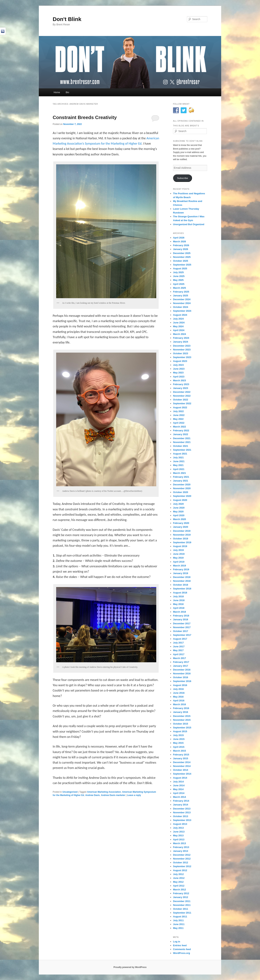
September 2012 (182, 866)
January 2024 (181, 342)
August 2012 (180, 870)
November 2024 (182, 303)
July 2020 (178, 504)
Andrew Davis (93, 795)
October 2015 (181, 724)
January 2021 (181, 481)
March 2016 (180, 704)
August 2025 (180, 269)
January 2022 (181, 434)
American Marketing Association (104, 792)
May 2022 (178, 419)
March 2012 (180, 890)
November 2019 (182, 535)
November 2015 (182, 720)
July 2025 (178, 272)
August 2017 (180, 639)
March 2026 (180, 241)
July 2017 (178, 643)
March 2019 (180, 566)
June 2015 (179, 739)
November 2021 (182, 442)
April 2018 (179, 608)
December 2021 (182, 438)
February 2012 (181, 893)
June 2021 (179, 461)
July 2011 (178, 920)
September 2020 (182, 496)
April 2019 (179, 562)
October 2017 (181, 631)
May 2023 (178, 373)
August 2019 (180, 546)
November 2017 (182, 627)
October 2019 (181, 539)
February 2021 (181, 477)
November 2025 (182, 257)
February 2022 (181, 430)
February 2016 (181, 708)
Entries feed (180, 945)
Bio (67, 92)
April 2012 (179, 886)
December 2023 (182, 346)
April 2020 (179, 515)
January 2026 (181, 249)
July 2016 (178, 689)
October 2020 (181, 492)
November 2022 (182, 396)
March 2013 (180, 843)
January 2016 (181, 712)
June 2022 (179, 415)
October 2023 (181, 353)
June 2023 (179, 369)
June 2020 (179, 508)
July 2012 (178, 874)
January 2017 (181, 666)
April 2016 (179, 701)
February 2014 (181, 801)
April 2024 (179, 330)
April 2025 (179, 284)
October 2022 (181, 400)
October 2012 (181, 862)
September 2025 (182, 265)
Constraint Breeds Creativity (85, 117)
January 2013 (181, 851)
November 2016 (182, 674)
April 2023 (179, 377)
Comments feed (182, 949)
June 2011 (179, 924)
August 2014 (180, 778)
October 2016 (181, 677)
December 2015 (182, 716)
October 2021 (181, 446)
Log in (177, 942)
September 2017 (182, 635)
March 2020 (180, 519)
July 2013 (178, 828)
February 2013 (181, 847)
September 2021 (182, 450)
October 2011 (181, 909)
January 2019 (181, 573)
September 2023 (182, 357)
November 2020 (182, 488)
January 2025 (181, 296)
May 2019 (178, 558)
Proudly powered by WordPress (130, 967)
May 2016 (178, 697)
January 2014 (181, 805)
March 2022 (180, 427)
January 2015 (181, 758)
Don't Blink (67, 19)
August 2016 (180, 685)
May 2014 (178, 789)
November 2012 (182, 859)
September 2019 (182, 542)
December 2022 (182, 392)
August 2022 (180, 407)
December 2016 (182, 670)
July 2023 (178, 365)
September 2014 (182, 774)
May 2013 (178, 835)
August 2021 (180, 454)
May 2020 (178, 512)
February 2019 (181, 569)
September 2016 (182, 681)
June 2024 (179, 323)
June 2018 (179, 600)
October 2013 (181, 816)
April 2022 (179, 423)
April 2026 (179, 238)
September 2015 (182, 728)
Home (57, 92)
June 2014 (179, 785)
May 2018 (178, 604)
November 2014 (182, 766)
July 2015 (178, 735)
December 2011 (182, 901)
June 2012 (179, 878)
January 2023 (181, 388)
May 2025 (178, 280)
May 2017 (178, 650)
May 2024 (178, 326)
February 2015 (181, 755)
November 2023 (182, 350)
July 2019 (178, 550)
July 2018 (178, 596)
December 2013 (182, 809)
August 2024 (180, 315)
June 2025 (179, 276)
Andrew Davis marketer (113, 795)
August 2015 (180, 731)
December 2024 (182, 299)
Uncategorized (70, 792)
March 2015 (180, 751)
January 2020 (181, 527)
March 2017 (180, 658)
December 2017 (182, 623)
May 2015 (178, 743)
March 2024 (180, 334)
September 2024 (182, 311)
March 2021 (180, 473)
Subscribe (183, 178)
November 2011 (182, 905)
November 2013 (182, 812)
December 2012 (182, 855)
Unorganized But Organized (189, 224)
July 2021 (178, 457)
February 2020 (181, 523)
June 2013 (179, 832)
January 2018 (181, 619)
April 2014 (179, 793)
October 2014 (181, 770)
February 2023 (181, 384)
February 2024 (181, 338)
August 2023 (180, 361)
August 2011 (180, 917)
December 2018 (182, 577)
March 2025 (180, 288)
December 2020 (182, 485)
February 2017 (181, 662)
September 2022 (182, 403)
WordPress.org (182, 953)
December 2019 (182, 531)
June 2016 (179, 693)
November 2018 (182, 581)
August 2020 (180, 500)
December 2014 (182, 762)
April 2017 (179, 654)
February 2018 (181, 616)
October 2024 (181, 307)
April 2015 (179, 747)
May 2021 (178, 465)
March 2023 (180, 380)
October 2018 (181, 585)
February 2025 (181, 292)
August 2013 (180, 824)
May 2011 (178, 928)
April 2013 (179, 839)
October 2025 (181, 261)
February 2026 (181, 245)
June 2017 (179, 646)
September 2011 (182, 913)
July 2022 (178, 411)
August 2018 (180, 593)
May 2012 (178, 882)
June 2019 (179, 554)
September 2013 (182, 820)
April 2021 (179, 469)
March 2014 (180, 797)
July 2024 (178, 319)
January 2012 (181, 897)
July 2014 (178, 782)
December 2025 (182, 253)
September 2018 (182, 589)
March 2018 (180, 612)
